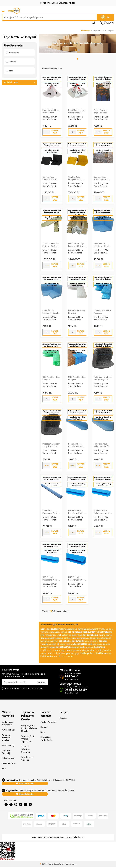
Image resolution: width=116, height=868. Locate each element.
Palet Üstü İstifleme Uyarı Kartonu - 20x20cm (51, 111)
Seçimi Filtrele (19, 83)
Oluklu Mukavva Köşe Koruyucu (101, 111)
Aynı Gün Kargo (9, 730)
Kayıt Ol (42, 682)
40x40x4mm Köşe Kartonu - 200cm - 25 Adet (51, 245)
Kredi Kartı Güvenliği (6, 752)
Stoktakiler (12, 53)
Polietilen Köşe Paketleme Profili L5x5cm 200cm (76, 445)
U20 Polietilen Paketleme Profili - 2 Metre (103, 512)
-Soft (43, 865)
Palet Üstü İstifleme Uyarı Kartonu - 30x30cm (77, 111)
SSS (4, 769)
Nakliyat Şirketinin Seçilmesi (26, 749)
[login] (94, 23)
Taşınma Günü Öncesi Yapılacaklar (28, 739)
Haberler (44, 727)
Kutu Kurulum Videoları (27, 758)
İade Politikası (8, 758)
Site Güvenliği (8, 745)
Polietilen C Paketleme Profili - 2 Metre (51, 512)
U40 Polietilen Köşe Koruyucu (77, 378)
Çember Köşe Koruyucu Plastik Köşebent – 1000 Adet (50, 178)
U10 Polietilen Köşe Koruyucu (77, 312)
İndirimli (11, 62)
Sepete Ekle (55, 132)
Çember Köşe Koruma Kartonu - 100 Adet (102, 178)
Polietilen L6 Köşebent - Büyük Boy (50, 312)
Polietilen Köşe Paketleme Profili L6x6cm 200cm (101, 445)
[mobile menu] (3, 11)
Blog (43, 732)
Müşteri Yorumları (48, 722)
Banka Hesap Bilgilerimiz (8, 723)
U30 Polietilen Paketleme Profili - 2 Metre (51, 579)
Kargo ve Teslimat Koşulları (6, 738)
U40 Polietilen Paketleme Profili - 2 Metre (77, 579)
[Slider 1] (77, 43)
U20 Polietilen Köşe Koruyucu (103, 312)
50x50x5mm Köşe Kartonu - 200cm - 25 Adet (77, 245)
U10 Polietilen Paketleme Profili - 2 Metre (77, 512)
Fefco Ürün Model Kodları (47, 739)
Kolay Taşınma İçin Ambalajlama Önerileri (29, 728)
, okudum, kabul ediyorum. (22, 688)
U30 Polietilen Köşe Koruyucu (51, 378)
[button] (76, 50)
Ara (106, 17)
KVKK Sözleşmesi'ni (13, 688)
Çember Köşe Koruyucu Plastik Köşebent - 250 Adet (75, 178)
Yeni (9, 71)
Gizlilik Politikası (9, 763)
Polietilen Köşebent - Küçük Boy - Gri (103, 378)
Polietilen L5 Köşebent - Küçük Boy (102, 245)
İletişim (63, 718)
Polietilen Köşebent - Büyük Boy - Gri (51, 445)
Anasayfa (86, 31)
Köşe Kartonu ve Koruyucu (20, 37)
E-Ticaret (49, 865)
